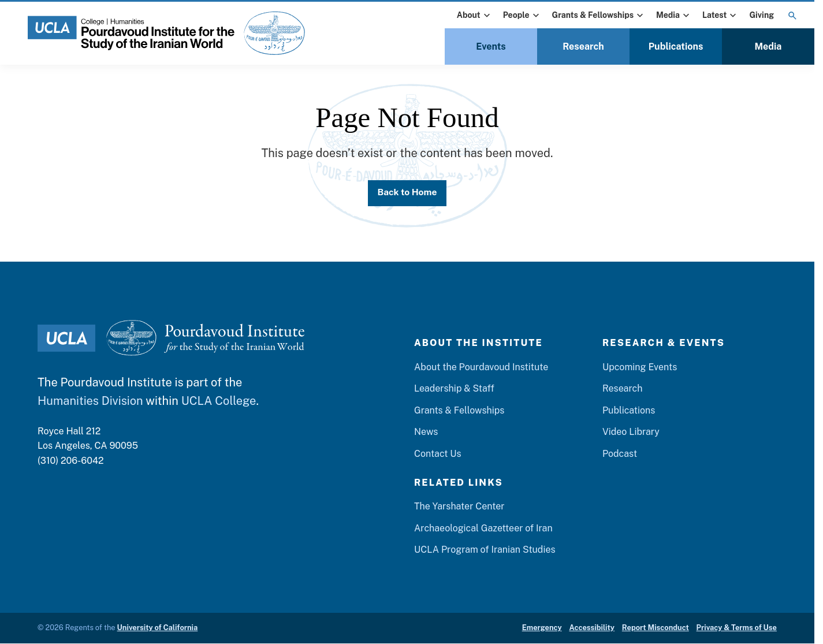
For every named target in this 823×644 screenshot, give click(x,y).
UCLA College (219, 401)
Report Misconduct (656, 629)
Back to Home (407, 193)
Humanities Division (90, 401)
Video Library (631, 433)
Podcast (620, 455)
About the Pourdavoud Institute (481, 368)
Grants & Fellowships (599, 16)
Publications (676, 46)
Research (583, 46)
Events (491, 46)
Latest (720, 16)
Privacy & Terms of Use (737, 629)
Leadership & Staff (454, 390)
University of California (158, 629)
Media (674, 16)
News (426, 433)
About (475, 16)
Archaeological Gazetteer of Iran (483, 529)
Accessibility (592, 629)
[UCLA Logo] (66, 339)
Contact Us (438, 455)
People (522, 16)
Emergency (542, 629)
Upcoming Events (640, 368)
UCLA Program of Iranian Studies (485, 551)
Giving (761, 15)
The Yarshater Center (459, 507)
